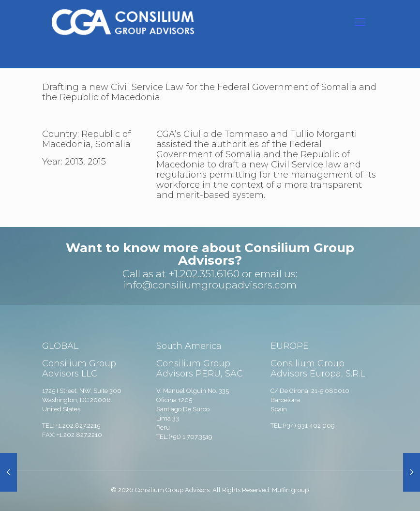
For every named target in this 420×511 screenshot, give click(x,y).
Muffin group (290, 490)
